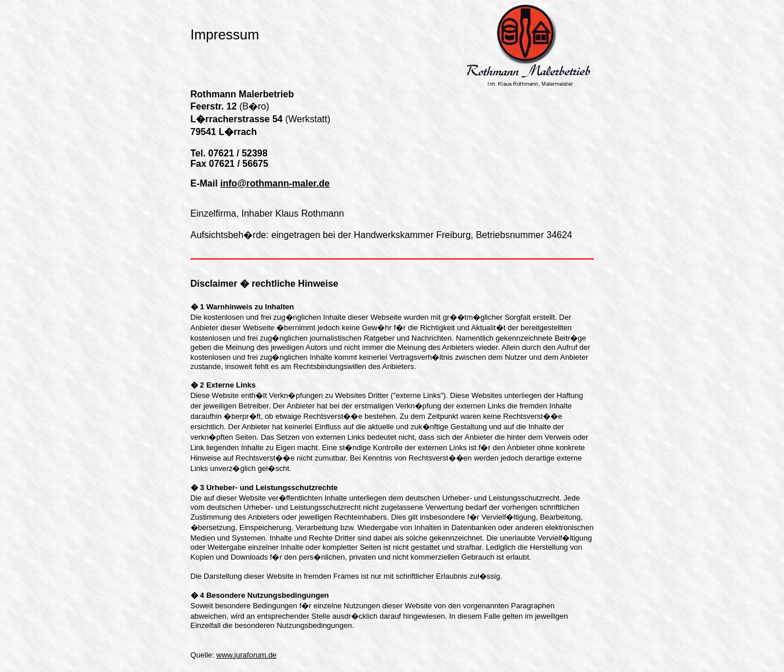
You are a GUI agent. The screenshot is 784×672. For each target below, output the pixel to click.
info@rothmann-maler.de (275, 183)
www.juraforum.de (246, 655)
